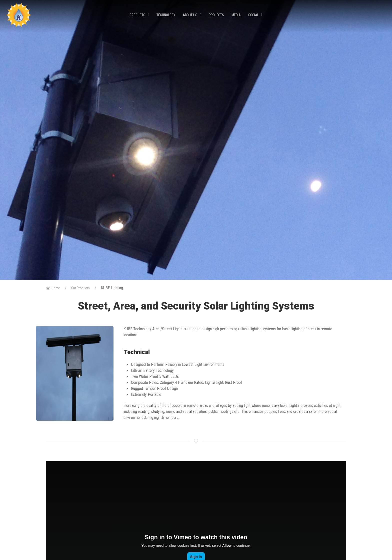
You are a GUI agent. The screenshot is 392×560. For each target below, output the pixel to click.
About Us (192, 15)
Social (255, 15)
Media (236, 15)
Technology (166, 15)
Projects (216, 15)
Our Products (80, 288)
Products (139, 15)
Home (53, 288)
